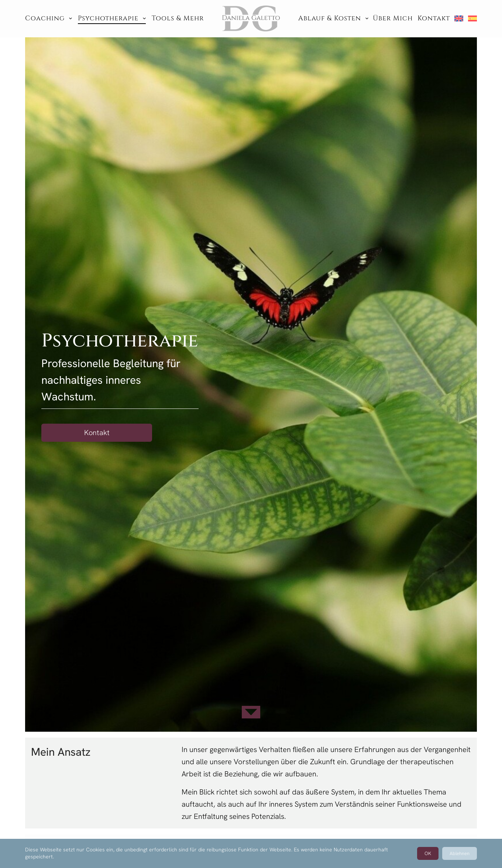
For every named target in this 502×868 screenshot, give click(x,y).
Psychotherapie (112, 18)
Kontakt (434, 18)
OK (428, 853)
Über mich (393, 18)
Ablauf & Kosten (333, 18)
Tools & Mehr (178, 18)
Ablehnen (460, 853)
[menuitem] (459, 18)
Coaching (49, 18)
